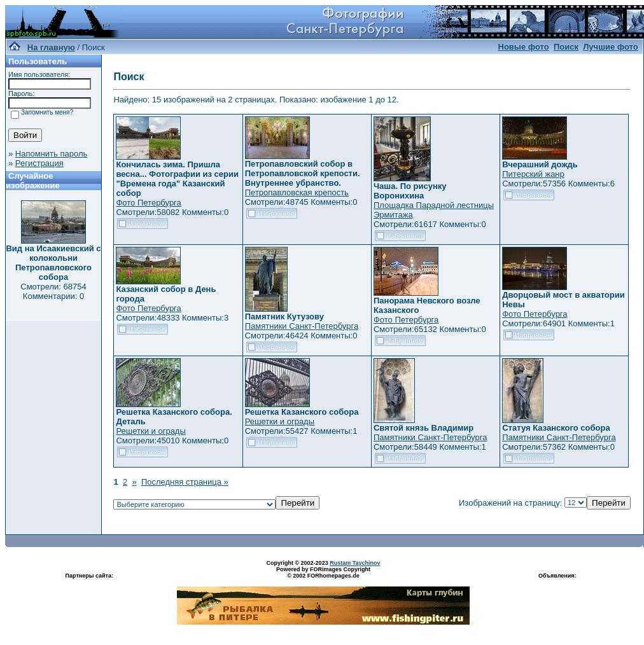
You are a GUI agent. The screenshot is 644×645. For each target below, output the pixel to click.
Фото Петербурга (148, 203)
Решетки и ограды (150, 431)
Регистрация (39, 163)
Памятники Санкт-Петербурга (302, 326)
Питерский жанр (533, 174)
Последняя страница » (185, 482)
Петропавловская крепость (297, 192)
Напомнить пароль (51, 154)
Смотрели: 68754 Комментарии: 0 (53, 291)
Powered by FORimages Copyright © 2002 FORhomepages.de (323, 572)
